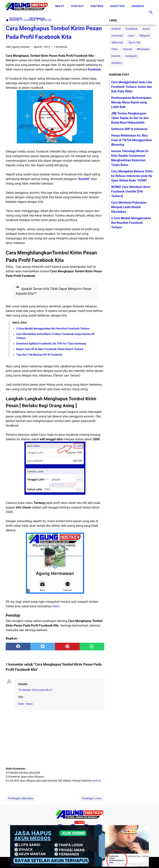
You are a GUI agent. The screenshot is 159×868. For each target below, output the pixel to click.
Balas (21, 704)
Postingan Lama (92, 798)
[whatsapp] (92, 647)
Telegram (144, 36)
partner (97, 781)
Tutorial (16, 18)
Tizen (114, 49)
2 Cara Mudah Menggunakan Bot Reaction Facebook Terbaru (53, 328)
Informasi (37, 18)
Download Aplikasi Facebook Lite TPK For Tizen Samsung (51, 344)
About (60, 6)
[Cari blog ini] (151, 12)
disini (56, 606)
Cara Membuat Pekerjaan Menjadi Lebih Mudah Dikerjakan (129, 207)
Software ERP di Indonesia (129, 129)
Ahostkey (118, 6)
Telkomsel (117, 42)
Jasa (131, 36)
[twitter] (43, 647)
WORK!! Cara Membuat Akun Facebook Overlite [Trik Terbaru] (131, 191)
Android (138, 6)
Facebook (132, 29)
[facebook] (18, 647)
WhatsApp (143, 49)
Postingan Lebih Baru (21, 798)
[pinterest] (67, 647)
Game (146, 29)
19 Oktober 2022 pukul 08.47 (35, 690)
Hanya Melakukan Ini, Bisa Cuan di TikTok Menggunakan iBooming (132, 140)
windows (117, 63)
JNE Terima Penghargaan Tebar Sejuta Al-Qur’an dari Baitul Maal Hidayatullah (130, 118)
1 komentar (61, 47)
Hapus (29, 704)
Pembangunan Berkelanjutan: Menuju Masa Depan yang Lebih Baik (132, 102)
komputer (131, 56)
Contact (78, 6)
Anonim (84, 179)
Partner (97, 6)
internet (116, 56)
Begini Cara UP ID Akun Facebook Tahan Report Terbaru (50, 349)
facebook (94, 69)
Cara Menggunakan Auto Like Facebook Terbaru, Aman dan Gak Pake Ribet (132, 87)
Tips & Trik (134, 42)
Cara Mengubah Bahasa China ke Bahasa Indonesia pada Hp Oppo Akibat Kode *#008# (132, 176)
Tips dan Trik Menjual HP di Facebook (39, 355)
